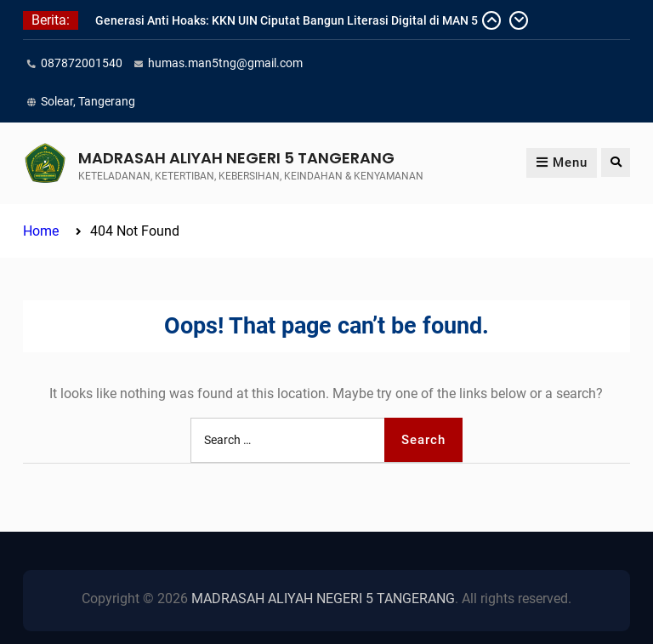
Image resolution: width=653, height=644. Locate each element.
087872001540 (82, 63)
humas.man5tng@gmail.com (225, 63)
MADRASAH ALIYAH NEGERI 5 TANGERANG (236, 158)
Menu (562, 162)
